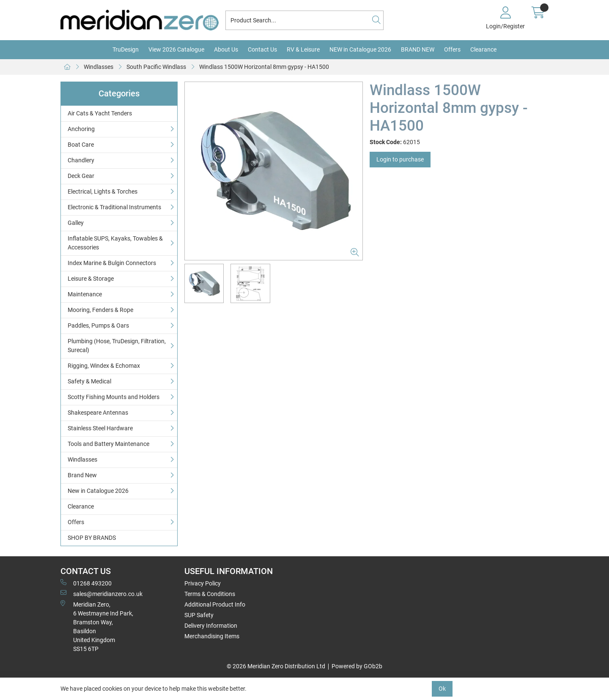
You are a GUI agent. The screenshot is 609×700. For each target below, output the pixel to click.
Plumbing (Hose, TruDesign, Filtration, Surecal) (117, 346)
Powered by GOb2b (357, 666)
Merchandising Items (212, 636)
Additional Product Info (215, 604)
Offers (452, 49)
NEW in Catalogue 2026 (360, 49)
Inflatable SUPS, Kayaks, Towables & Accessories (115, 243)
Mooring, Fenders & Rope (100, 310)
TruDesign (126, 49)
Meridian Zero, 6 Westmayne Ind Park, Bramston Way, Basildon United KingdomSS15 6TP (97, 626)
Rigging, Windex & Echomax (104, 366)
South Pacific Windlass (156, 67)
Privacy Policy (203, 583)
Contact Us (262, 49)
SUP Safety (199, 615)
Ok (442, 689)
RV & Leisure (303, 49)
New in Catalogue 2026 (98, 491)
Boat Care (81, 145)
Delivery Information (211, 626)
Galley (76, 223)
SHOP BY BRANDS (92, 538)
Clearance (483, 49)
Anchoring (81, 129)
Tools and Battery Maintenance (108, 444)
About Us (226, 49)
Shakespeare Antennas (98, 413)
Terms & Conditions (210, 594)
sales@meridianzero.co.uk (101, 593)
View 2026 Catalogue (176, 49)
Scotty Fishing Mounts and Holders (114, 397)
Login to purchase (400, 159)
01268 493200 (86, 583)
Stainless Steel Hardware (100, 428)
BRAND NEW (418, 49)
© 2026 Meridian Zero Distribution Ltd (276, 666)
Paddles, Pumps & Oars (98, 325)
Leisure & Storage (91, 279)
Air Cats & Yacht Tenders (100, 113)
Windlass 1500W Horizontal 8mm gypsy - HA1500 (264, 67)
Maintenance (85, 294)
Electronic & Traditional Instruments (114, 207)
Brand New (82, 475)
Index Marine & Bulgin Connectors (112, 263)
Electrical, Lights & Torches (103, 191)
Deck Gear (81, 176)
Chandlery (81, 160)
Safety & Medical (89, 381)
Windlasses (99, 67)
